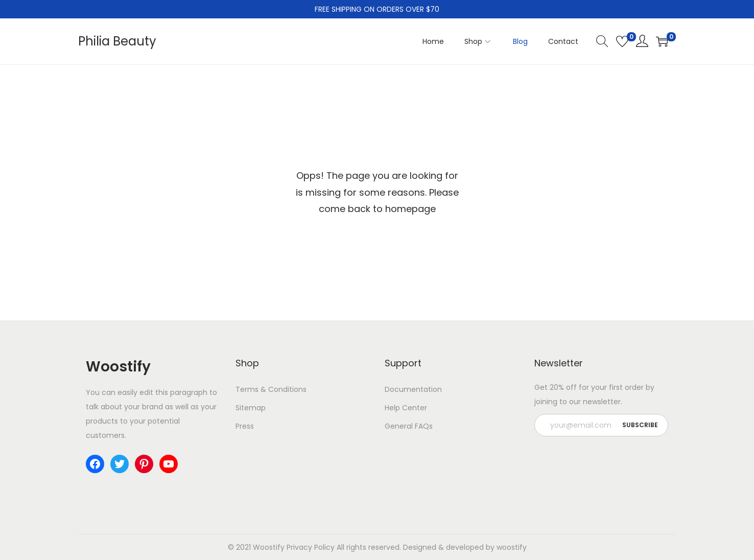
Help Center (406, 408)
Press (245, 426)
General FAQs (409, 426)
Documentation (413, 389)
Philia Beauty (117, 41)
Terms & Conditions (271, 389)
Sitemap (251, 408)
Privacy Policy (311, 547)
